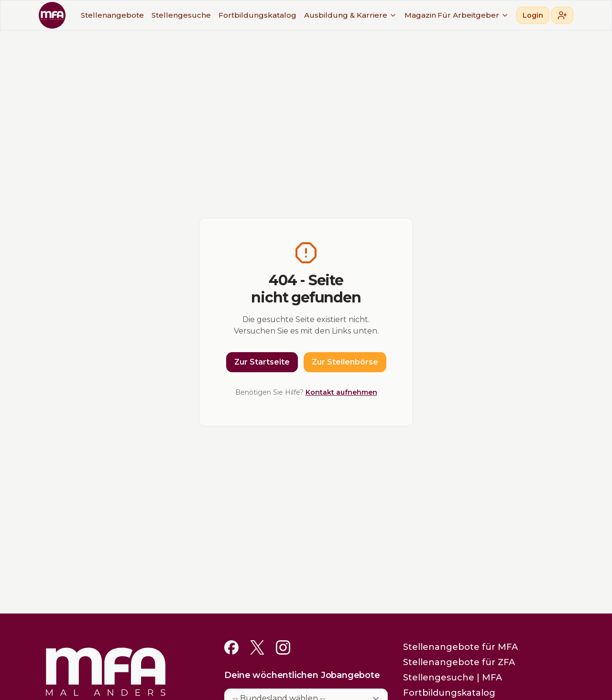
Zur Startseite (262, 362)
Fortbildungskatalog (257, 15)
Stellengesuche (181, 15)
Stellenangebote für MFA (460, 647)
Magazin (420, 15)
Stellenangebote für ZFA (459, 662)
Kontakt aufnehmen (341, 392)
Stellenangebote (112, 15)
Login (533, 15)
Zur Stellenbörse (345, 362)
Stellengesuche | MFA (453, 678)
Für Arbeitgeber (473, 15)
